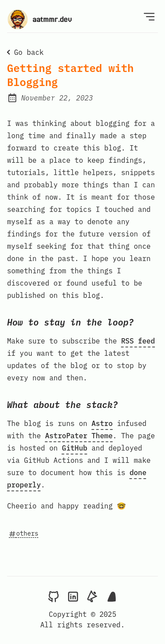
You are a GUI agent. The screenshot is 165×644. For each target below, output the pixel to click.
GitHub (75, 448)
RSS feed (138, 341)
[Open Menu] (149, 16)
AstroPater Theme (79, 436)
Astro (102, 423)
